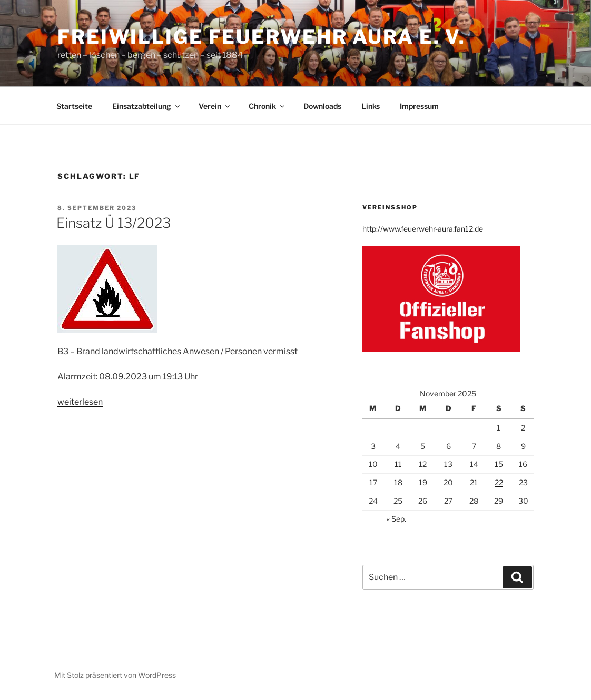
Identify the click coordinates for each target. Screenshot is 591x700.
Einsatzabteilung (147, 106)
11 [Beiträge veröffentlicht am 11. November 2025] (398, 464)
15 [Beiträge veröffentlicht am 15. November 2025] (499, 464)
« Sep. (396, 519)
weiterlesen (80, 402)
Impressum (419, 106)
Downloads (322, 106)
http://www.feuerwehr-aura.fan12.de (423, 229)
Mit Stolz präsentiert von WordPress (115, 675)
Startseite (74, 106)
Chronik (267, 106)
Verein (215, 106)
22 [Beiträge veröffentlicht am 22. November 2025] (499, 482)
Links (371, 106)
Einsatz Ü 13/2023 (114, 223)
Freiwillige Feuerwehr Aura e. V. (262, 37)
